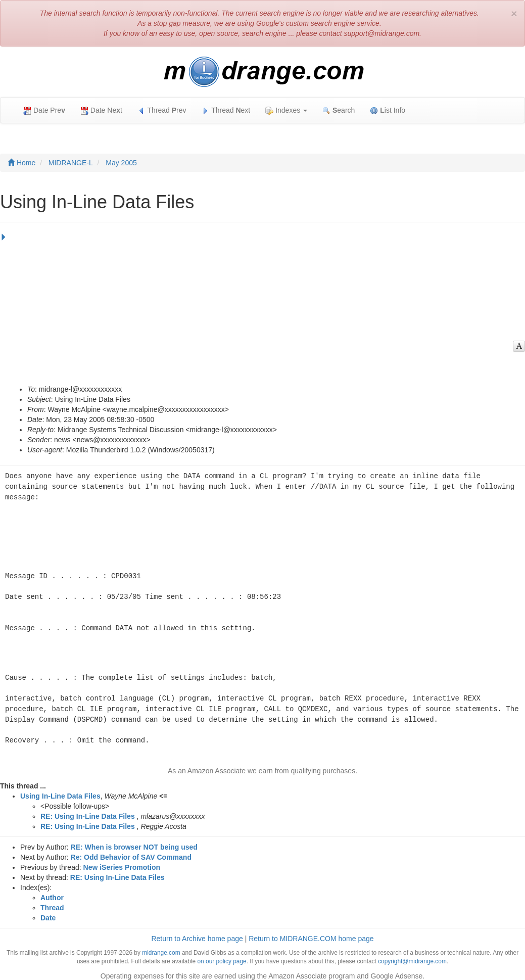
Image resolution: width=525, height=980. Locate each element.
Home (21, 163)
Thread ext (226, 110)
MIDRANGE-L (71, 163)
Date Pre (44, 110)
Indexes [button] (286, 110)
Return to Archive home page (197, 932)
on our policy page (222, 955)
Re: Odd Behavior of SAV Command (131, 851)
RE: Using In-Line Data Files (88, 810)
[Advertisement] (260, 308)
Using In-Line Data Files (60, 790)
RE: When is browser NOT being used (134, 841)
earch (339, 110)
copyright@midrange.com (412, 955)
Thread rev (162, 110)
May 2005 (121, 163)
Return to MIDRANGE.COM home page (311, 932)
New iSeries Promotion (122, 861)
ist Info (388, 110)
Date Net (101, 110)
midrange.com (161, 947)
